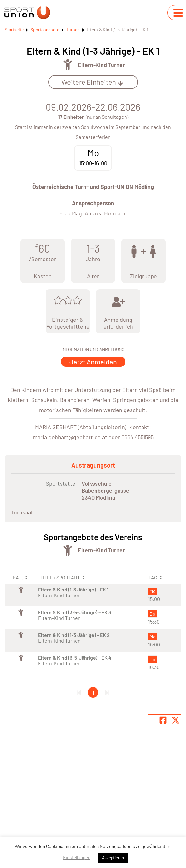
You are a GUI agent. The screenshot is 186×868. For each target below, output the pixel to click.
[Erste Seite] (79, 692)
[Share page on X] (176, 720)
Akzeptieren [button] (113, 858)
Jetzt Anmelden (93, 362)
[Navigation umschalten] (178, 13)
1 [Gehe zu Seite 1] (93, 692)
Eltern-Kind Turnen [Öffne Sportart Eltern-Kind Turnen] (102, 65)
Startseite (14, 30)
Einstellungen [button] (77, 857)
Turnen (73, 30)
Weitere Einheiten (92, 82)
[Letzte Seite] (107, 692)
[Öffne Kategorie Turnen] (68, 65)
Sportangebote (45, 30)
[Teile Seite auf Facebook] (163, 720)
